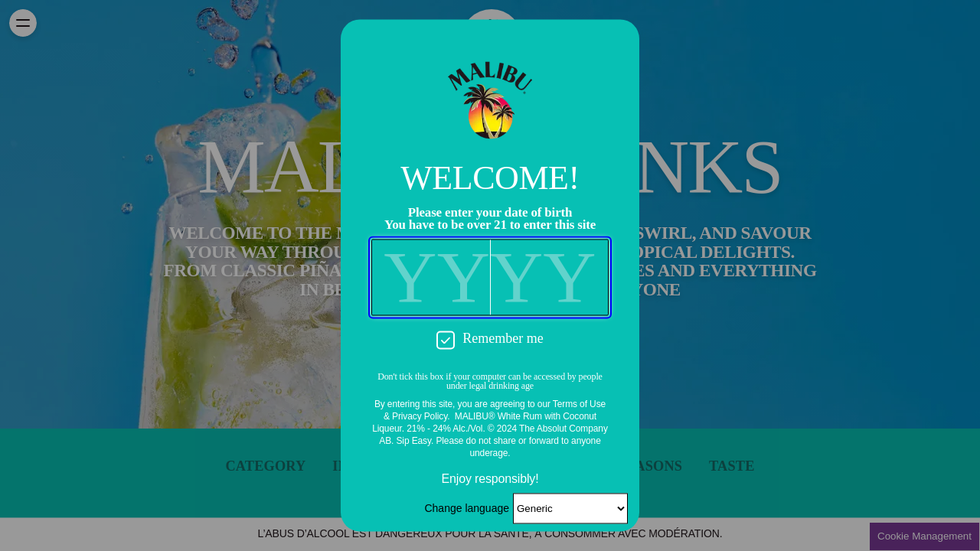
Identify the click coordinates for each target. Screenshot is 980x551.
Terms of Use (579, 405)
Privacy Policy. (421, 417)
